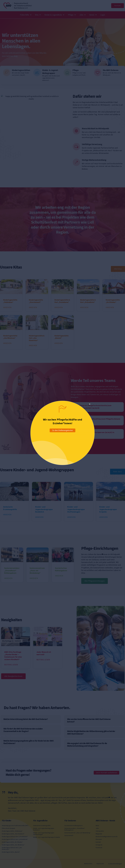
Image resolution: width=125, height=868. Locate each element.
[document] (62, 434)
